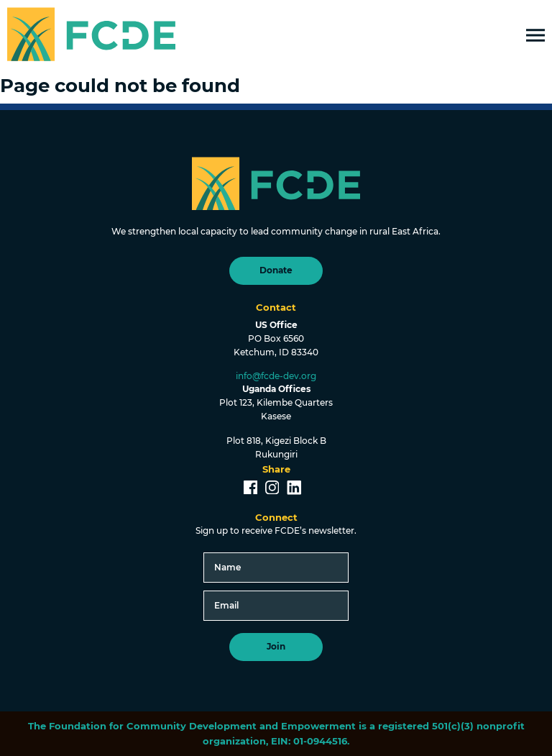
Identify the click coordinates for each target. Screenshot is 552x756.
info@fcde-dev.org (276, 376)
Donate (276, 270)
